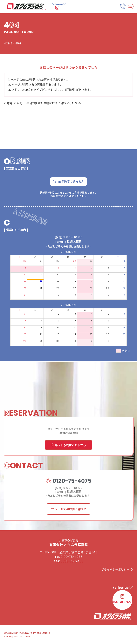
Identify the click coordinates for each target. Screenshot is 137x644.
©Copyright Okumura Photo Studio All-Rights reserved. (27, 634)
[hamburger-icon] (131, 7)
